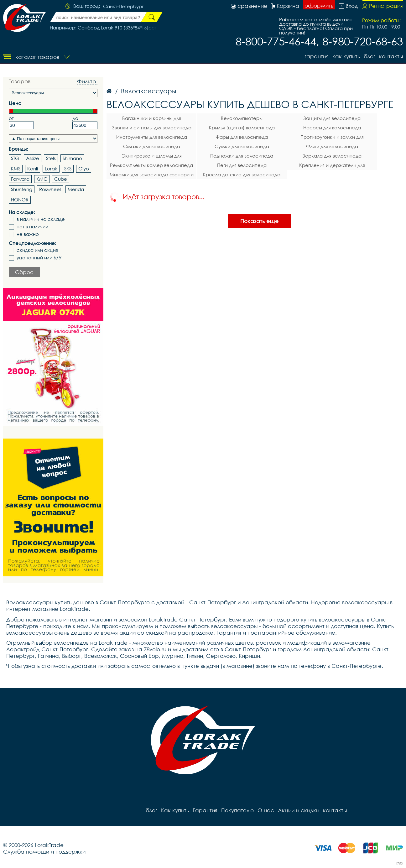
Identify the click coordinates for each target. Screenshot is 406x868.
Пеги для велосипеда (242, 165)
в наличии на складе (41, 219)
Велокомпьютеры (242, 118)
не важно (28, 234)
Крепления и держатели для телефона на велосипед (332, 166)
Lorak (51, 169)
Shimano (72, 158)
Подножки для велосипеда (242, 156)
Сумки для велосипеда (242, 146)
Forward (20, 179)
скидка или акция (37, 250)
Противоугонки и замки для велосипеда (332, 138)
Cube (61, 179)
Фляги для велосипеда (332, 146)
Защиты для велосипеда (332, 118)
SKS (68, 169)
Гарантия (317, 56)
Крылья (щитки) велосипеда (242, 127)
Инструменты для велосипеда (152, 137)
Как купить (346, 56)
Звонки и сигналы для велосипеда (152, 127)
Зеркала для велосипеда (332, 156)
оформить (319, 5)
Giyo (84, 169)
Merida (76, 189)
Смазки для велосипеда (152, 146)
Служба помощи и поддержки (44, 852)
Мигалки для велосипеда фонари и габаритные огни (152, 175)
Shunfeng (22, 189)
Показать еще (259, 221)
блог (370, 56)
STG (15, 158)
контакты (391, 56)
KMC (42, 179)
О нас (266, 810)
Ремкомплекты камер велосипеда (151, 165)
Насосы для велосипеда (332, 127)
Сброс (24, 272)
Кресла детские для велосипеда (242, 174)
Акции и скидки (299, 810)
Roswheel (50, 189)
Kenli (33, 169)
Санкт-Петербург (123, 7)
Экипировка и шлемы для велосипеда (152, 157)
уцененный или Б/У (39, 258)
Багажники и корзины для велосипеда (152, 119)
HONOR (20, 200)
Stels (51, 158)
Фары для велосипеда (242, 137)
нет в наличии (32, 227)
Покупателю (237, 810)
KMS (16, 169)
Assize (33, 158)
